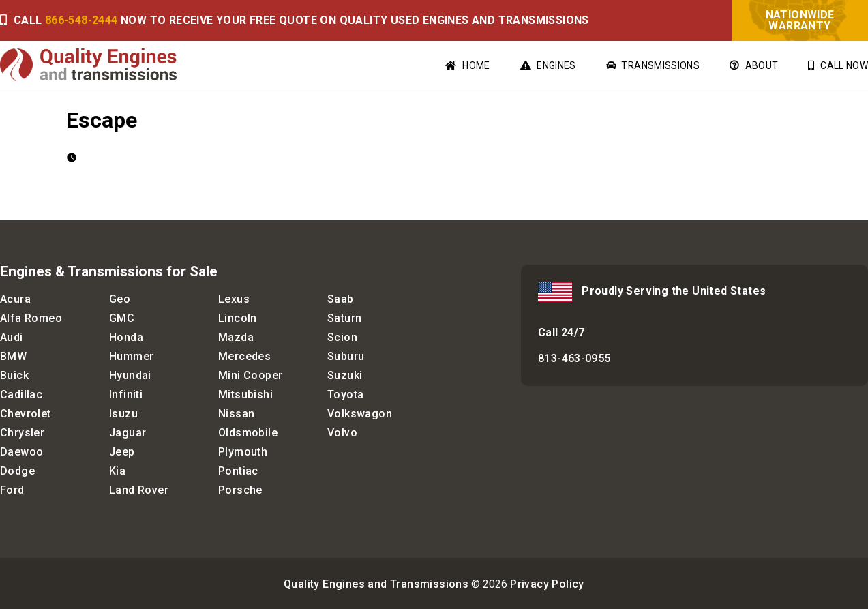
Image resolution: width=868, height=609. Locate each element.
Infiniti (126, 395)
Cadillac (21, 395)
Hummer (131, 356)
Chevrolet (26, 414)
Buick (14, 375)
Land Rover (139, 490)
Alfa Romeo (31, 318)
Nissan (236, 414)
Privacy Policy (547, 584)
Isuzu (123, 414)
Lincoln (238, 318)
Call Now (838, 65)
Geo (120, 299)
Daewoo (21, 452)
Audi (12, 337)
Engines (548, 65)
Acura (15, 299)
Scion (342, 337)
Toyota (345, 395)
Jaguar (128, 433)
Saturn (344, 318)
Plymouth (243, 452)
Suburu (346, 356)
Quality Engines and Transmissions (376, 584)
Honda (126, 337)
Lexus (234, 299)
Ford (12, 490)
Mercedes (244, 356)
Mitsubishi (245, 395)
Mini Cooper (250, 375)
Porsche (240, 490)
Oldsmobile (248, 433)
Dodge (17, 471)
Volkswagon (360, 414)
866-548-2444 (81, 20)
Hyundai (130, 375)
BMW (13, 356)
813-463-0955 (574, 358)
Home (467, 65)
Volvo (342, 433)
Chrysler (22, 433)
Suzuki (345, 375)
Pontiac (238, 471)
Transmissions (653, 65)
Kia (117, 471)
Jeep (122, 452)
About (754, 65)
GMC (122, 318)
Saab (341, 299)
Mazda (236, 337)
